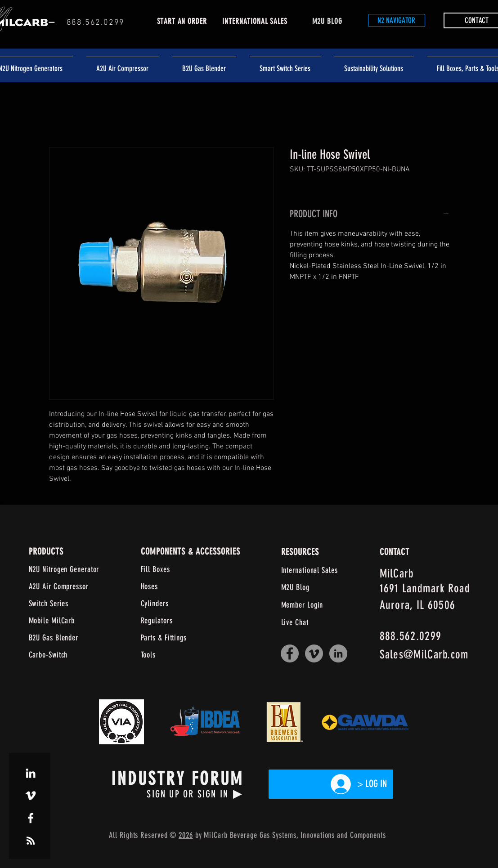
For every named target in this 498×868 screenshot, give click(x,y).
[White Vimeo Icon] (31, 796)
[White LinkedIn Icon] (31, 773)
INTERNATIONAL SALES (255, 21)
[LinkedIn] (338, 653)
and (342, 835)
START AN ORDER (182, 21)
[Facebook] (290, 653)
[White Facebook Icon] (31, 818)
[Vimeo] (314, 653)
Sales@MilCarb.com (424, 655)
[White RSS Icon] (31, 841)
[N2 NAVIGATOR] (397, 20)
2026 (186, 835)
